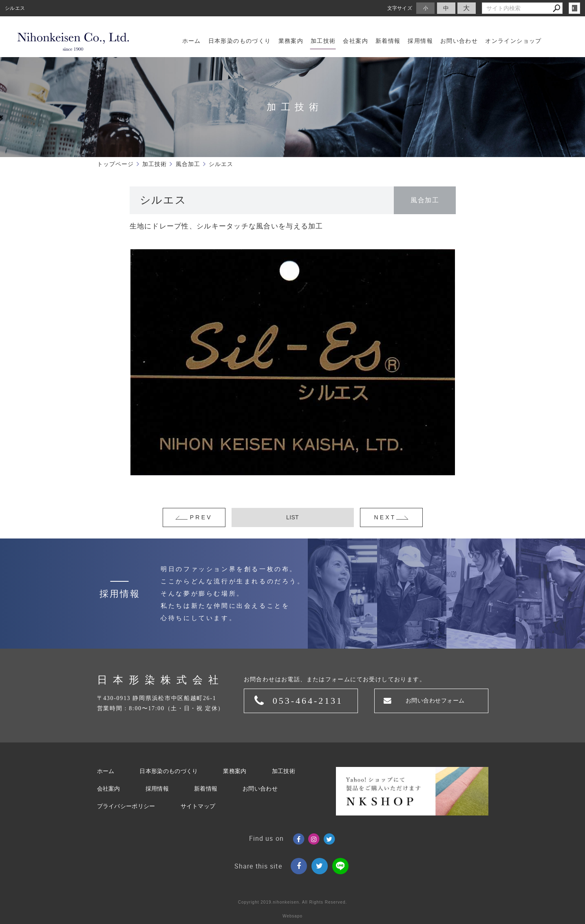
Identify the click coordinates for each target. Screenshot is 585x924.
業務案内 (235, 771)
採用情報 (157, 789)
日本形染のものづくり (169, 771)
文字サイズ (400, 8)
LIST (292, 517)
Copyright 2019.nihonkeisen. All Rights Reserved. (293, 902)
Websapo (292, 916)
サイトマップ (198, 806)
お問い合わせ (260, 789)
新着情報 (206, 789)
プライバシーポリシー (126, 806)
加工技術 (284, 771)
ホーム (106, 771)
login (574, 8)
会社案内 (109, 789)
